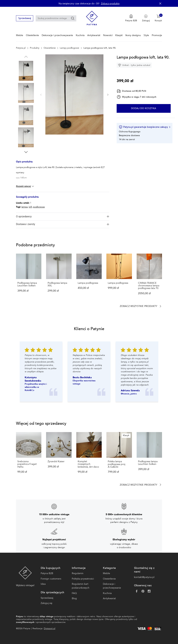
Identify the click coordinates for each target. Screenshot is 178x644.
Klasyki (119, 35)
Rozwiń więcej (25, 186)
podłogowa (39, 207)
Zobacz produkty (110, 4)
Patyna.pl (21, 48)
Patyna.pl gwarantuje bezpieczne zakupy (144, 127)
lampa (25, 207)
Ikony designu (133, 35)
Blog (74, 598)
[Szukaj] (73, 18)
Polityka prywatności (83, 579)
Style (146, 35)
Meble (20, 35)
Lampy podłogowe (69, 48)
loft (30, 207)
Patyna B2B (47, 573)
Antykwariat (94, 35)
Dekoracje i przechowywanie (57, 35)
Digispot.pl (50, 628)
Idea (43, 584)
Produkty (35, 48)
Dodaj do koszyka (144, 108)
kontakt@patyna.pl (144, 577)
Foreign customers (51, 579)
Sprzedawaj (25, 18)
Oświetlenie (32, 35)
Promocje (157, 35)
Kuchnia (80, 35)
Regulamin (78, 573)
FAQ (74, 593)
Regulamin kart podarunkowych (81, 586)
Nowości (108, 35)
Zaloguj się (46, 603)
